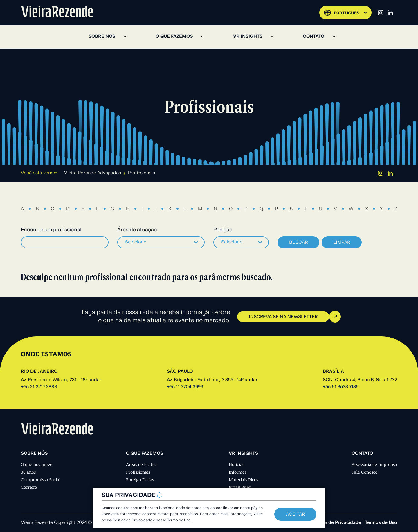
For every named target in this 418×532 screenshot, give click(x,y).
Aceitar (295, 515)
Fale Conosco (364, 472)
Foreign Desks (140, 480)
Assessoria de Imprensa (374, 465)
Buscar (298, 243)
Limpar (342, 243)
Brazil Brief (240, 487)
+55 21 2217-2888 (39, 387)
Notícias (236, 465)
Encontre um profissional (51, 230)
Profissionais (138, 472)
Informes (238, 472)
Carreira (29, 487)
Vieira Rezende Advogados (93, 173)
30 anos (28, 472)
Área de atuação (137, 230)
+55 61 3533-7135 (341, 387)
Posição (223, 230)
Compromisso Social (41, 480)
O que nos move (37, 465)
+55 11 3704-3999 (185, 387)
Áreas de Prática (142, 465)
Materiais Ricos (243, 480)
